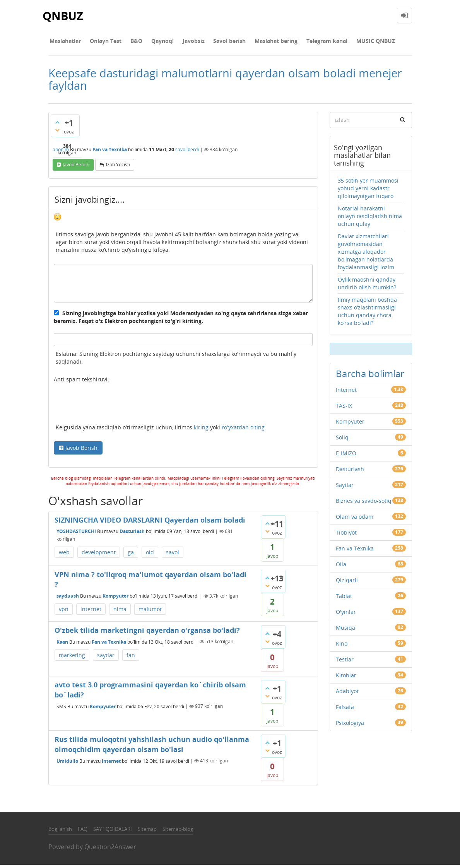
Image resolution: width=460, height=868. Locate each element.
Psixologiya (350, 726)
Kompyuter (115, 599)
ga (131, 555)
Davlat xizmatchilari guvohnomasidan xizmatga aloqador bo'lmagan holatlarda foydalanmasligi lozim (366, 255)
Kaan (62, 645)
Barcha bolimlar (370, 377)
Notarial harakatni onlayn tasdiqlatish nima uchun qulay (370, 219)
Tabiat (344, 599)
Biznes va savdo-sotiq (364, 504)
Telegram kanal (304, 42)
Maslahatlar (64, 42)
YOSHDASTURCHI (76, 534)
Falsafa (345, 710)
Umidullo (67, 764)
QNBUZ (63, 15)
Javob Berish (81, 451)
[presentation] (113, 408)
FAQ (83, 832)
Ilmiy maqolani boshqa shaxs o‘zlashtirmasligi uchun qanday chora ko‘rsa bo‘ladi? (367, 314)
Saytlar (345, 488)
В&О (129, 42)
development (99, 555)
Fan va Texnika (110, 152)
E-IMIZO (346, 456)
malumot (150, 612)
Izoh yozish (118, 168)
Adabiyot (347, 694)
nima (120, 612)
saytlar (106, 658)
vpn (64, 612)
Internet (111, 764)
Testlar (345, 662)
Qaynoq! (152, 42)
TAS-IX (344, 409)
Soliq (342, 440)
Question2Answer (110, 850)
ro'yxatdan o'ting (243, 430)
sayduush (68, 599)
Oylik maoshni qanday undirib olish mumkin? (367, 286)
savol (173, 555)
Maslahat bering (257, 42)
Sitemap (147, 832)
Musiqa (345, 631)
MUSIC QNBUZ (350, 42)
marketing (72, 658)
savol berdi (187, 152)
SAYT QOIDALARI (113, 832)
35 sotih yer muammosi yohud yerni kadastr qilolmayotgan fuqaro (368, 191)
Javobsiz (180, 42)
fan (131, 658)
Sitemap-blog (178, 832)
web (64, 555)
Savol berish (213, 42)
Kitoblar (346, 678)
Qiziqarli (347, 583)
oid (150, 555)
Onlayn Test (101, 42)
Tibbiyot (346, 536)
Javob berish (76, 168)
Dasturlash (132, 534)
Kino (342, 647)
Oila (341, 567)
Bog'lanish (60, 832)
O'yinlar (346, 615)
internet (91, 612)
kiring (201, 430)
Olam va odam (355, 520)
